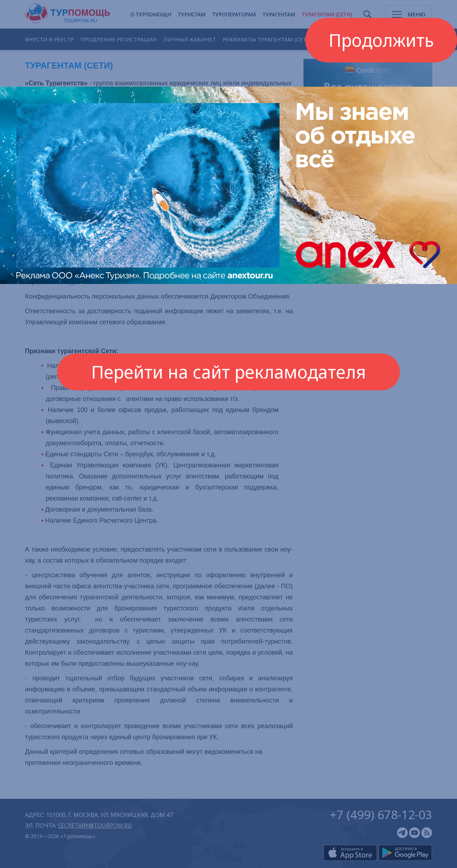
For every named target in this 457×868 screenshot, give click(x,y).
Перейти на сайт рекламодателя (228, 372)
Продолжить (381, 40)
